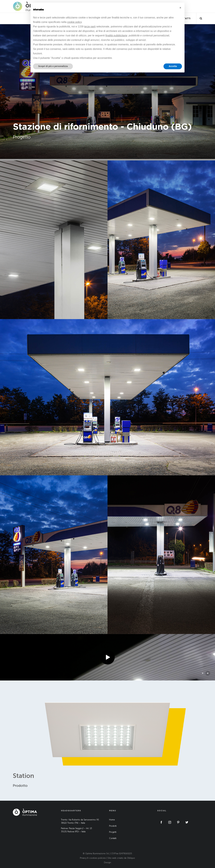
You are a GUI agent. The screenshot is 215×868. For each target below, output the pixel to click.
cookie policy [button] (74, 22)
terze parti (90, 27)
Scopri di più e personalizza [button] (53, 66)
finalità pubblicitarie (116, 35)
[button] (180, 8)
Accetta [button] (173, 66)
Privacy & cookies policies (93, 858)
